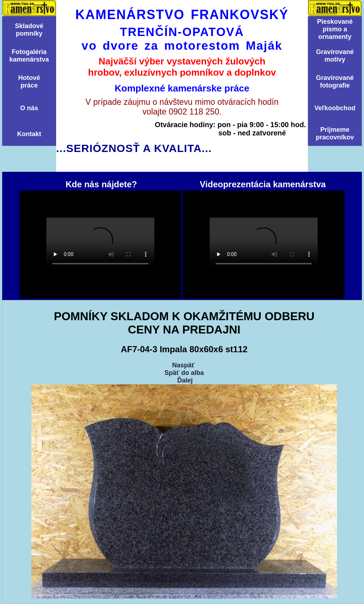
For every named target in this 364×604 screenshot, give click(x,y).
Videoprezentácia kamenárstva (264, 245)
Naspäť (183, 365)
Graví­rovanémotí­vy (335, 56)
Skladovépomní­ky (29, 30)
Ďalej (185, 380)
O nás (29, 108)
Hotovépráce (29, 82)
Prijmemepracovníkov (335, 133)
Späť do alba (184, 373)
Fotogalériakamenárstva (29, 56)
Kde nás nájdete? (100, 245)
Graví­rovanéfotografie (335, 82)
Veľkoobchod (335, 108)
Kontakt (29, 134)
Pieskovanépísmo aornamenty (335, 29)
